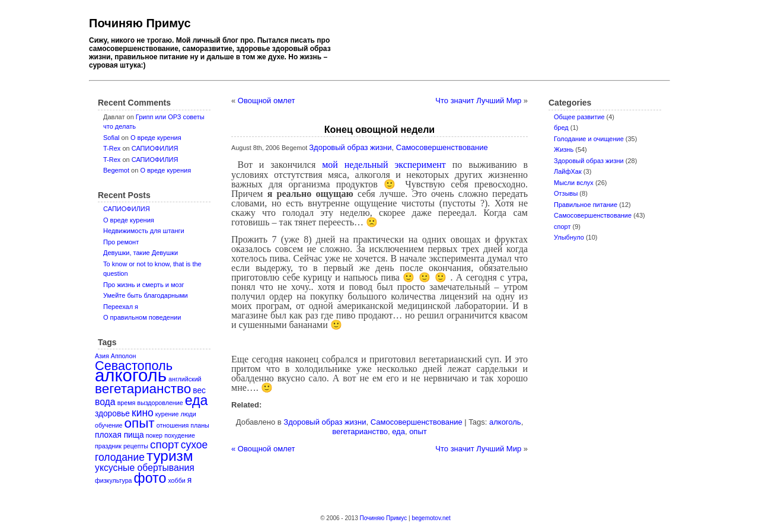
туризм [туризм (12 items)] (170, 456)
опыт (418, 431)
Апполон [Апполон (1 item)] (124, 356)
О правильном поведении (142, 317)
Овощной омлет (267, 101)
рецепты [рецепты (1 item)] (136, 446)
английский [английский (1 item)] (185, 379)
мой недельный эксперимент (384, 165)
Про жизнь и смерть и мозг (144, 285)
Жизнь (564, 149)
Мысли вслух (574, 183)
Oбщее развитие (579, 117)
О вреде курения (156, 138)
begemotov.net (431, 518)
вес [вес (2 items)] (199, 391)
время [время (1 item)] (127, 403)
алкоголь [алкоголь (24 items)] (131, 375)
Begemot (116, 170)
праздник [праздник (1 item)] (108, 446)
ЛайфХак (568, 171)
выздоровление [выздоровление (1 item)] (160, 403)
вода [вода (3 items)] (105, 402)
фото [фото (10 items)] (150, 478)
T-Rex (112, 148)
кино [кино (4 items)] (143, 413)
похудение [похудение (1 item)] (180, 435)
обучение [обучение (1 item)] (109, 425)
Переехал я (121, 307)
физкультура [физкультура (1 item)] (113, 480)
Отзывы (566, 193)
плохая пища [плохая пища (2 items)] (119, 435)
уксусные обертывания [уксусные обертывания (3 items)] (145, 468)
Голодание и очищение (589, 139)
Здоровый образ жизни (589, 161)
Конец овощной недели (379, 130)
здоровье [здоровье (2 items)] (112, 414)
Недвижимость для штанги (144, 231)
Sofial (111, 138)
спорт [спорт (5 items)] (165, 445)
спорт (562, 227)
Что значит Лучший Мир (478, 101)
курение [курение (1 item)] (167, 414)
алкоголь (505, 422)
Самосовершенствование (593, 215)
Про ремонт (121, 242)
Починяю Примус (140, 23)
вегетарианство (360, 431)
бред (561, 128)
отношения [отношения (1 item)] (173, 425)
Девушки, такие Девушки (141, 253)
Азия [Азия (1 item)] (102, 356)
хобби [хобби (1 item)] (176, 480)
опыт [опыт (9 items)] (139, 423)
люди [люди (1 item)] (188, 414)
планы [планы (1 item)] (200, 425)
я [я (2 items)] (189, 480)
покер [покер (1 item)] (154, 435)
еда (398, 431)
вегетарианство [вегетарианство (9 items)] (143, 389)
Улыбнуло (569, 237)
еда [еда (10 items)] (197, 400)
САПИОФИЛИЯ (155, 148)
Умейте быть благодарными (146, 295)
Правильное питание (586, 205)
